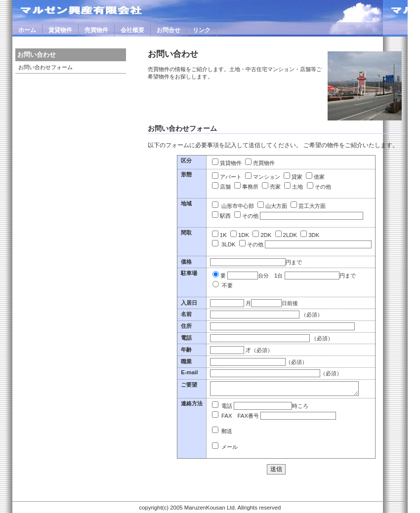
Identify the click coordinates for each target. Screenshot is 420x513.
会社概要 (132, 30)
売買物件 (96, 30)
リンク (202, 30)
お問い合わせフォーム (45, 67)
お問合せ (168, 30)
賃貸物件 (60, 30)
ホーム (27, 30)
